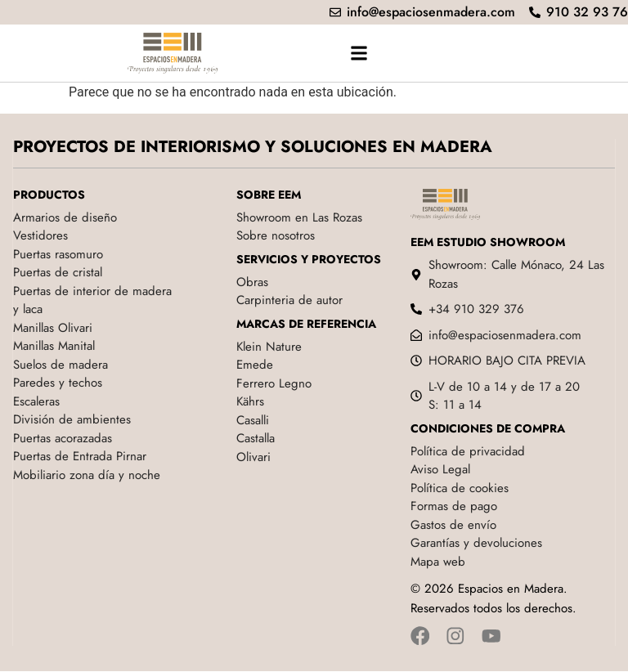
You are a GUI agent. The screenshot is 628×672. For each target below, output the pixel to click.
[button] (359, 53)
